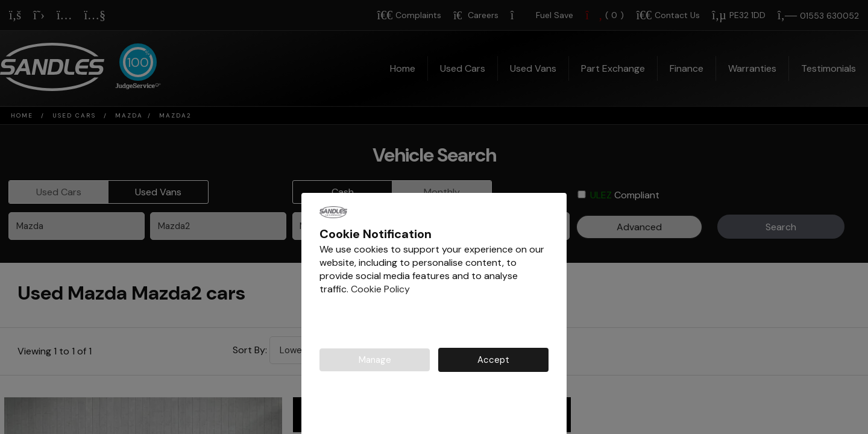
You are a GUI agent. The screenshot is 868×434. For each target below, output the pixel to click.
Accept (493, 360)
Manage (375, 360)
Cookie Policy (380, 289)
